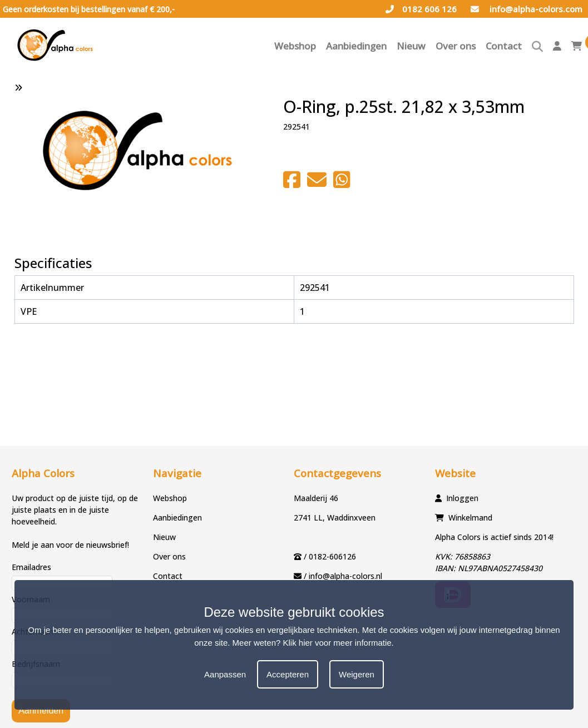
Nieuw (411, 46)
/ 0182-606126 (330, 556)
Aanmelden (41, 710)
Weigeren (357, 674)
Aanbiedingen (356, 46)
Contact (504, 46)
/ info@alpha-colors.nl (343, 576)
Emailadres (31, 567)
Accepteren (288, 674)
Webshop (295, 46)
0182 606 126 (421, 9)
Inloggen (462, 498)
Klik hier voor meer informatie (337, 643)
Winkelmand (470, 517)
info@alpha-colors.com (527, 9)
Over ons (456, 46)
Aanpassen (225, 674)
